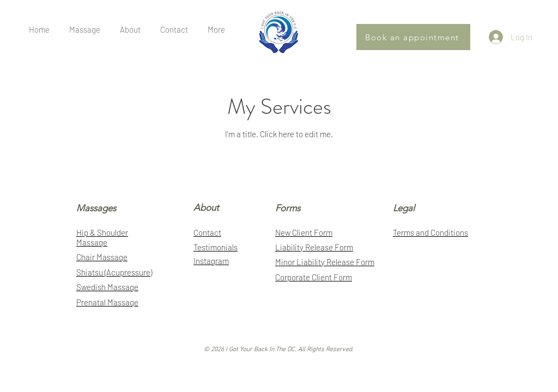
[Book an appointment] (413, 37)
